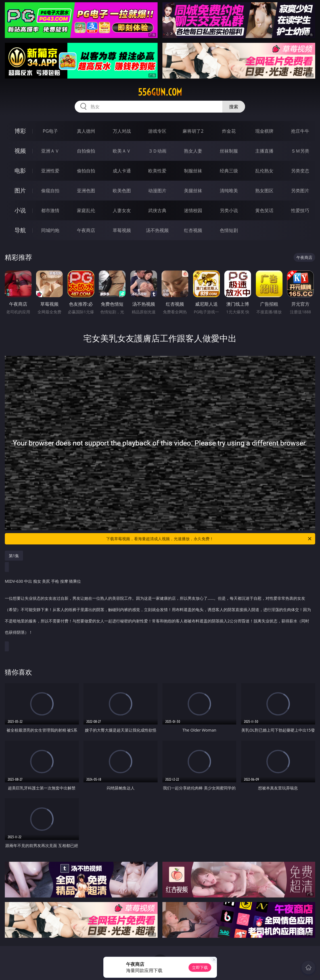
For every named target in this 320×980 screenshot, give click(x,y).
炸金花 (229, 131)
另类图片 (300, 191)
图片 (20, 190)
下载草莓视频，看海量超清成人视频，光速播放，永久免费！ (209, 539)
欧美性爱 (157, 171)
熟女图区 (264, 191)
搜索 (234, 107)
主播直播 (264, 151)
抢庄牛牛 (300, 131)
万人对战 (122, 131)
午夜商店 (86, 230)
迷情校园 (193, 210)
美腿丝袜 (193, 191)
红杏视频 (193, 230)
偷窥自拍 (50, 191)
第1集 (14, 556)
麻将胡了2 (193, 131)
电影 (20, 171)
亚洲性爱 (50, 171)
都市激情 (50, 210)
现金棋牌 (264, 131)
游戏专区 (157, 131)
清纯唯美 (229, 191)
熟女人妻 (193, 151)
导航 (20, 230)
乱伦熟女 (264, 171)
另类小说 (229, 210)
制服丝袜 (193, 171)
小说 (20, 210)
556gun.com (160, 92)
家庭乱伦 (86, 210)
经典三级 (229, 171)
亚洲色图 (86, 191)
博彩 (20, 131)
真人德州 (86, 131)
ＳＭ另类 (300, 151)
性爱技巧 (300, 210)
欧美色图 (122, 191)
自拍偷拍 (86, 151)
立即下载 (200, 967)
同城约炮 (50, 230)
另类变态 (300, 171)
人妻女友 (122, 210)
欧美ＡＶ (122, 151)
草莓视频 (122, 230)
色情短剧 (229, 230)
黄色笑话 (264, 210)
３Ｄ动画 (157, 151)
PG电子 (50, 131)
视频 (20, 151)
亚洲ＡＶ (50, 151)
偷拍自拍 (86, 171)
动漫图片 (157, 191)
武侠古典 (157, 210)
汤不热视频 (157, 230)
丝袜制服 (229, 151)
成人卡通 (122, 171)
